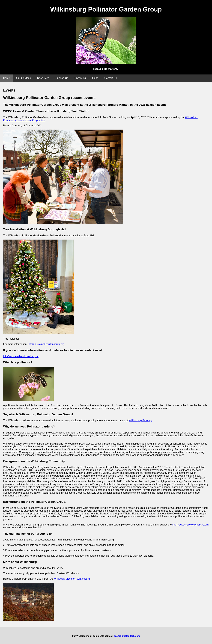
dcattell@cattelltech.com (127, 636)
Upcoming (80, 78)
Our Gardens (24, 78)
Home (7, 78)
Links (95, 78)
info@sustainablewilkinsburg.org (46, 344)
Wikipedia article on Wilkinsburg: (72, 579)
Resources (43, 78)
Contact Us (111, 78)
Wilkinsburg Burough (140, 420)
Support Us (62, 78)
